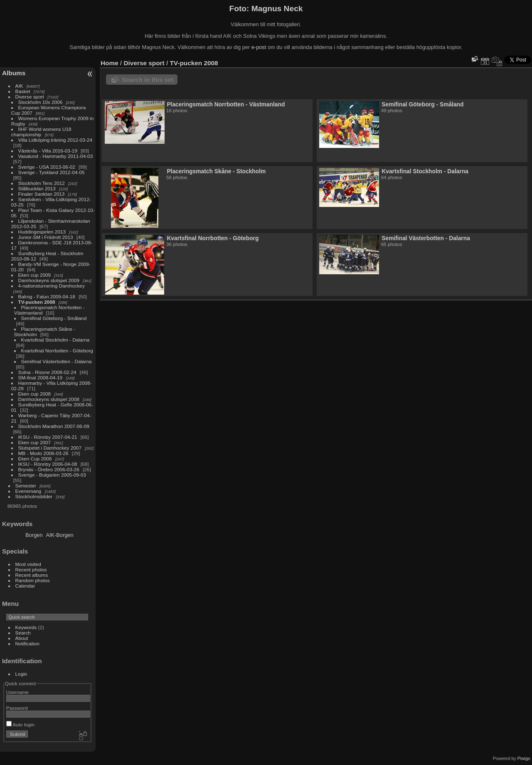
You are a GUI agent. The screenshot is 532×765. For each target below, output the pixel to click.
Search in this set (148, 80)
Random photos (33, 580)
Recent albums (32, 575)
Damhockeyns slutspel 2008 (49, 399)
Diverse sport (30, 97)
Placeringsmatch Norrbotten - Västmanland (226, 104)
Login (21, 674)
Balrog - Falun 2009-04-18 (47, 296)
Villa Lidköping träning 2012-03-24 (55, 140)
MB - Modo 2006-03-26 (43, 453)
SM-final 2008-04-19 (41, 378)
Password (17, 708)
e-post (259, 47)
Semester (26, 486)
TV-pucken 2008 (37, 302)
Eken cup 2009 (35, 275)
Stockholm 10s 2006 (41, 102)
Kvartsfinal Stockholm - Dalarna (55, 340)
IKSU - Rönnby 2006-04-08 (48, 464)
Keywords (26, 627)
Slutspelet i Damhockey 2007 (50, 448)
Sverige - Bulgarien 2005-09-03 (52, 475)
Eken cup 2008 (35, 394)
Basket (23, 91)
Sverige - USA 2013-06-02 (47, 167)
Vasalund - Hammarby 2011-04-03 (56, 156)
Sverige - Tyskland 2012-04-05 (52, 172)
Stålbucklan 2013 (37, 188)
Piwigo (524, 758)
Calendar (25, 586)
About (22, 638)
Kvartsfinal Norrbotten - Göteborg (57, 351)
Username (17, 692)
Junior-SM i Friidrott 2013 (46, 237)
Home (110, 63)
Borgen (34, 535)
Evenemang (28, 491)
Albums (14, 73)
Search (23, 633)
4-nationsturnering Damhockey (52, 286)
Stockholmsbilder (34, 496)
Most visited (28, 564)
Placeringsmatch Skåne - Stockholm (216, 171)
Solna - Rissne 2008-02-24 (47, 372)
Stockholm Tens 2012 (42, 183)
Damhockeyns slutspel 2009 (49, 280)
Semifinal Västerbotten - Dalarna (57, 361)
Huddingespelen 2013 (42, 232)
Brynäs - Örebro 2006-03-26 (49, 469)
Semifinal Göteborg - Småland (54, 318)
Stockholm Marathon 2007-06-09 (54, 426)
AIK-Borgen (59, 535)
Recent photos (31, 569)
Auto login (20, 724)
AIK (19, 86)
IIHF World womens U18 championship (41, 132)
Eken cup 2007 (35, 442)
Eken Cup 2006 (35, 459)
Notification (27, 643)
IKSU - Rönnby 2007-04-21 (48, 437)
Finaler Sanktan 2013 (42, 194)
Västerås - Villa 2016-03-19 (48, 151)
